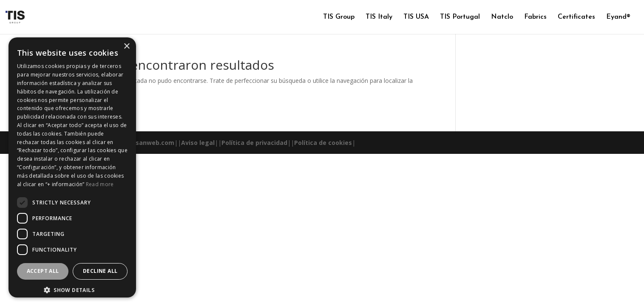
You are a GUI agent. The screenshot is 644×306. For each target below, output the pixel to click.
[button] (72, 290)
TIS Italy (379, 17)
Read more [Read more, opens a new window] (100, 184)
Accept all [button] (43, 271)
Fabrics (535, 17)
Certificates (576, 17)
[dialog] (72, 167)
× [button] (126, 47)
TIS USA (416, 17)
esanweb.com (153, 143)
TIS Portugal (460, 17)
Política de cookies (323, 143)
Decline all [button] (100, 271)
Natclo (502, 17)
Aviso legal (198, 143)
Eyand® (618, 17)
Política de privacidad (254, 143)
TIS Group (339, 17)
